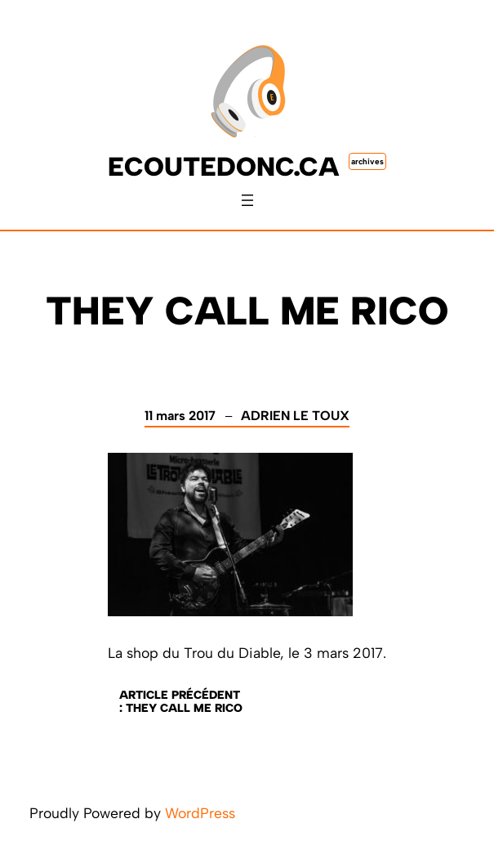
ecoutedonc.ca (224, 167)
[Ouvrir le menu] (247, 200)
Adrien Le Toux (295, 416)
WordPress (200, 813)
